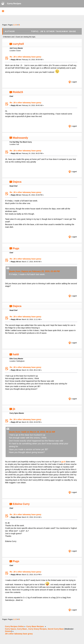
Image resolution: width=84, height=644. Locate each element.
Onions (8, 631)
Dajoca (17, 182)
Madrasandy (20, 138)
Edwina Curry (21, 504)
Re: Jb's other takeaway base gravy (25, 57)
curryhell (18, 44)
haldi (16, 354)
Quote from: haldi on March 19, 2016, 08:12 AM (32, 432)
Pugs (16, 248)
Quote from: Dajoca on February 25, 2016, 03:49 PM (34, 271)
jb (14, 409)
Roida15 (18, 92)
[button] (3, 11)
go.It (63, 462)
